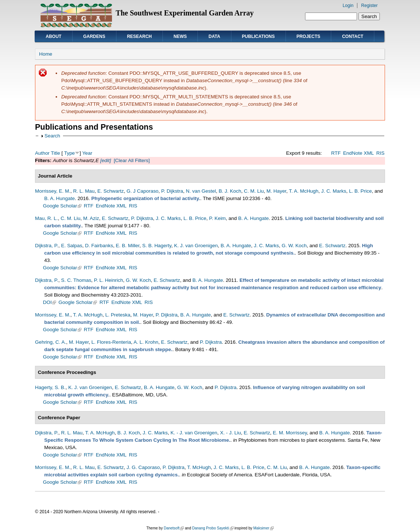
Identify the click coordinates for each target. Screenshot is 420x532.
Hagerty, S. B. (50, 387)
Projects (309, 36)
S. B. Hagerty (157, 246)
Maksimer (263, 528)
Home (46, 54)
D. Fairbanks (99, 246)
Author (42, 153)
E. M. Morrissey (290, 433)
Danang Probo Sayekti (213, 528)
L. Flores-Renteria (111, 342)
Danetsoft (174, 528)
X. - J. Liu (230, 433)
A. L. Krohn (146, 342)
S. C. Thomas (76, 280)
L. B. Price (360, 191)
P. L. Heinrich (108, 280)
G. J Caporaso (142, 191)
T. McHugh (199, 467)
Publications (258, 36)
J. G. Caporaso (143, 467)
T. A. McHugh (304, 191)
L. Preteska (118, 315)
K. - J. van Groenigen (194, 433)
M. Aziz (91, 218)
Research (139, 36)
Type (69, 153)
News (180, 36)
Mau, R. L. (46, 218)
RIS (380, 153)
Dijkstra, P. (47, 246)
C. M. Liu (254, 191)
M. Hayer (276, 191)
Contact (353, 36)
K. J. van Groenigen (196, 246)
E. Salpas (72, 246)
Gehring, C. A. (50, 342)
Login (348, 6)
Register (369, 6)
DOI (50, 302)
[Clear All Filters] (132, 160)
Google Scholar (62, 206)
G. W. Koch (294, 246)
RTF (336, 153)
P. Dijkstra (172, 191)
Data (214, 36)
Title (55, 153)
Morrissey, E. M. (53, 191)
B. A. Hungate (59, 198)
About (54, 36)
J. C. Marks (334, 191)
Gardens (94, 36)
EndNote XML (358, 153)
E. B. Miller (127, 246)
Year (87, 153)
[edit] (105, 160)
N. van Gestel (201, 191)
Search (52, 136)
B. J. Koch (230, 191)
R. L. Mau (84, 191)
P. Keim (218, 218)
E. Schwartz (111, 191)
